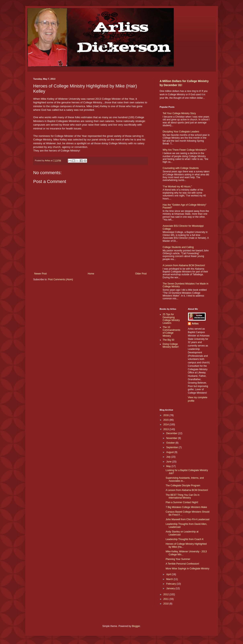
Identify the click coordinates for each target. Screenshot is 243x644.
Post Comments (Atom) (60, 279)
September (172, 447)
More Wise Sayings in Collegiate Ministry (187, 569)
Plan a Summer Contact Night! (182, 502)
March (170, 579)
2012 (166, 594)
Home (91, 274)
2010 (166, 604)
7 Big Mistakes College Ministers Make (186, 507)
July (169, 457)
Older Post (141, 274)
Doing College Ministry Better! (171, 345)
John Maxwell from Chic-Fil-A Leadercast (187, 519)
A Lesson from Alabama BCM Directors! (184, 265)
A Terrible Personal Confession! (182, 564)
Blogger (136, 626)
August (170, 452)
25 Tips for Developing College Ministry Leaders (171, 319)
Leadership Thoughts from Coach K (185, 539)
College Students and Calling (178, 247)
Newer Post (41, 274)
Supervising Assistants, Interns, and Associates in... (185, 479)
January (171, 588)
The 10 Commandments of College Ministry (172, 332)
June (169, 462)
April (169, 574)
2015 (166, 420)
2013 (166, 429)
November (172, 438)
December (172, 433)
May (169, 466)
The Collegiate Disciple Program (183, 486)
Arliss (195, 324)
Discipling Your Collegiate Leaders (181, 132)
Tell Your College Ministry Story (179, 113)
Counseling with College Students (181, 168)
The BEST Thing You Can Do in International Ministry (182, 496)
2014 (166, 425)
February (171, 584)
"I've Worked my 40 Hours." (177, 187)
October (171, 443)
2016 (166, 415)
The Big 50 (169, 340)
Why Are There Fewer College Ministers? (185, 150)
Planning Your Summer (178, 559)
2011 (166, 599)
